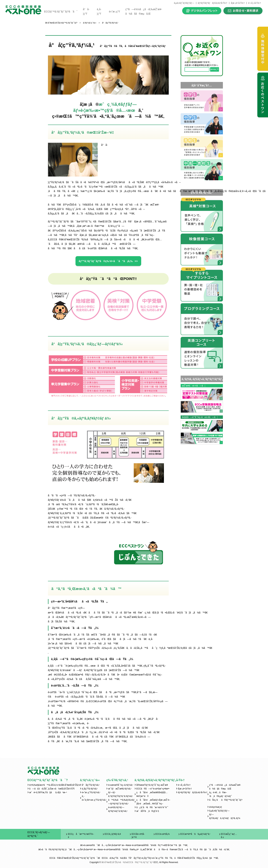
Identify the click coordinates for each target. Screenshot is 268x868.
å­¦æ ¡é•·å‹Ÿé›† (238, 3)
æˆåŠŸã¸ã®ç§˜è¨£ (148, 811)
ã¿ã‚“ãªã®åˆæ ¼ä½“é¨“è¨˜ (152, 807)
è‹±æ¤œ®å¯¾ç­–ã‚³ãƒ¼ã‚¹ (121, 785)
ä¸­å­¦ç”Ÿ (99, 11)
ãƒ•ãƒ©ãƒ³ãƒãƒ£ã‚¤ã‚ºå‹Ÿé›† (213, 3)
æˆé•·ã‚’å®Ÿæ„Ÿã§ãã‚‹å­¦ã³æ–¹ (48, 792)
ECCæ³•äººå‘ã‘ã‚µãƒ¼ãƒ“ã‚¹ (195, 834)
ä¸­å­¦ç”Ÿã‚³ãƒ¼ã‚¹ (90, 789)
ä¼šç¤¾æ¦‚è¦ (216, 807)
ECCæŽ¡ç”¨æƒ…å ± (229, 836)
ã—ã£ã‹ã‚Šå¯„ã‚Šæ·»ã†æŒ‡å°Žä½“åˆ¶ (52, 789)
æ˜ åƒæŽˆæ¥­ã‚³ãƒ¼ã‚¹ (120, 789)
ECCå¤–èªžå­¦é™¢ (138, 836)
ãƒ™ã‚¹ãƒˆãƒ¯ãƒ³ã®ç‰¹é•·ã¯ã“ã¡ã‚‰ (106, 261)
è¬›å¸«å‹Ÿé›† (255, 3)
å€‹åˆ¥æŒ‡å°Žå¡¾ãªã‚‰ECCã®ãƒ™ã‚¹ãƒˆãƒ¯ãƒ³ (127, 862)
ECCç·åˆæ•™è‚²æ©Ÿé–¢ (81, 836)
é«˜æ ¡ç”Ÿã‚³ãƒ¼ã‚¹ (91, 792)
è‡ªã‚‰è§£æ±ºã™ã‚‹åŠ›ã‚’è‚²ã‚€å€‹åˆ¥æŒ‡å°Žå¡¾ (55, 785)
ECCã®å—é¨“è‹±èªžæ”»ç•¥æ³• (153, 789)
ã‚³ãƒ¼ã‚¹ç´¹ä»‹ (90, 780)
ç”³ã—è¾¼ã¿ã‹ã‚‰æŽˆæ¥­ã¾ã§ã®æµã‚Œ (144, 11)
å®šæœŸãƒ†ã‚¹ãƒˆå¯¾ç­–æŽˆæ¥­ (152, 785)
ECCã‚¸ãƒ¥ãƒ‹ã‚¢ (113, 834)
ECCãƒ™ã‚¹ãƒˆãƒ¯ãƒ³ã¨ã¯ (61, 12)
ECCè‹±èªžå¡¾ (163, 834)
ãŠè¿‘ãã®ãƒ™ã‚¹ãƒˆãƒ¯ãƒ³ (226, 800)
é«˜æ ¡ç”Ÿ (115, 12)
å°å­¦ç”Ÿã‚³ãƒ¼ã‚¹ (91, 785)
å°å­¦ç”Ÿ (86, 11)
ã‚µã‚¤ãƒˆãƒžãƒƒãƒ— (184, 3)
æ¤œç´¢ (214, 69)
